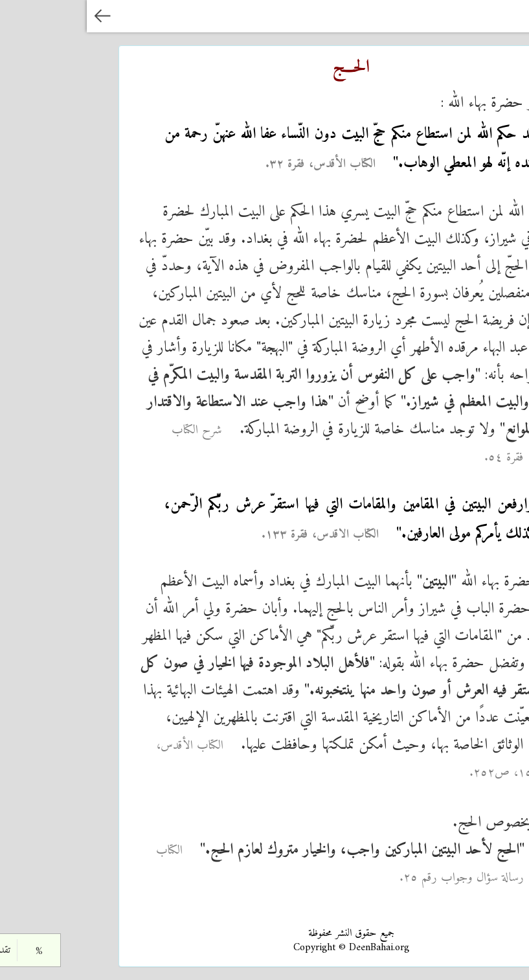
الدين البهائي (466, 16)
